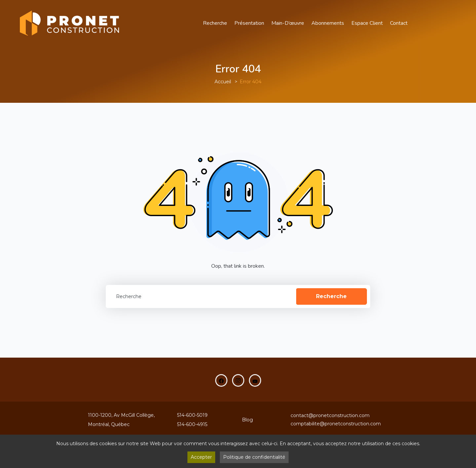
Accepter (201, 457)
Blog (247, 420)
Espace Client (367, 23)
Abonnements (328, 23)
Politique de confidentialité (254, 457)
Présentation (249, 23)
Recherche (215, 23)
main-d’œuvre (288, 23)
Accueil (223, 82)
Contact (399, 23)
